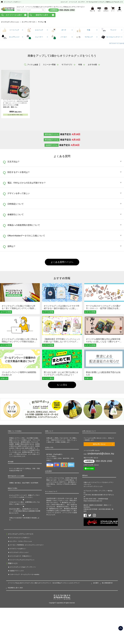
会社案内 (96, 583)
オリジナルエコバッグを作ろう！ (20, 538)
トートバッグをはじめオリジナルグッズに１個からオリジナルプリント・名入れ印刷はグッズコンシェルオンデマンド (44, 583)
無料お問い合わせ (99, 445)
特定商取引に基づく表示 (15, 588)
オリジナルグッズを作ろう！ (13, 2)
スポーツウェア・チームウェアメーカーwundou (25, 575)
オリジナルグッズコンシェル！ (20, 553)
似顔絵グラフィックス (17, 571)
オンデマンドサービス (29, 22)
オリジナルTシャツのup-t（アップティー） (23, 567)
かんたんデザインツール (17, 496)
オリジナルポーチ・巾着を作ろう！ (21, 557)
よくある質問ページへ (62, 262)
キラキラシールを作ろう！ (18, 549)
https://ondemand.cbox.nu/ (93, 501)
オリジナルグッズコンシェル (10, 22)
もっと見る (62, 385)
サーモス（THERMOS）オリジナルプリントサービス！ (27, 545)
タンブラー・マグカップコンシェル (21, 542)
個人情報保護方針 (107, 583)
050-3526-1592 (67, 10)
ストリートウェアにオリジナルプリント (22, 560)
